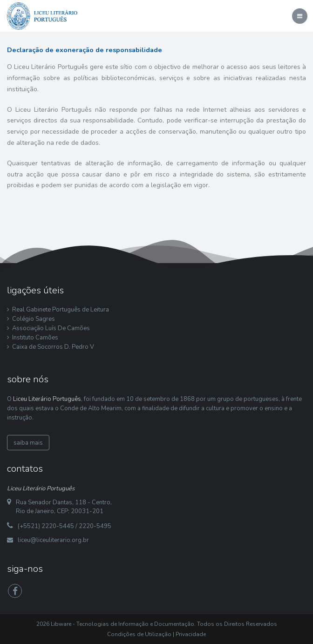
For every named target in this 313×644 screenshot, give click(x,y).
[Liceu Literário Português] (42, 15)
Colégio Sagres (34, 319)
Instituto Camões (35, 338)
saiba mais (28, 443)
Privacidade (191, 634)
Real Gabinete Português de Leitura (61, 310)
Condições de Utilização (139, 634)
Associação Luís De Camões (51, 328)
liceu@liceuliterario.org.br (53, 540)
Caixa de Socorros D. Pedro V (53, 347)
